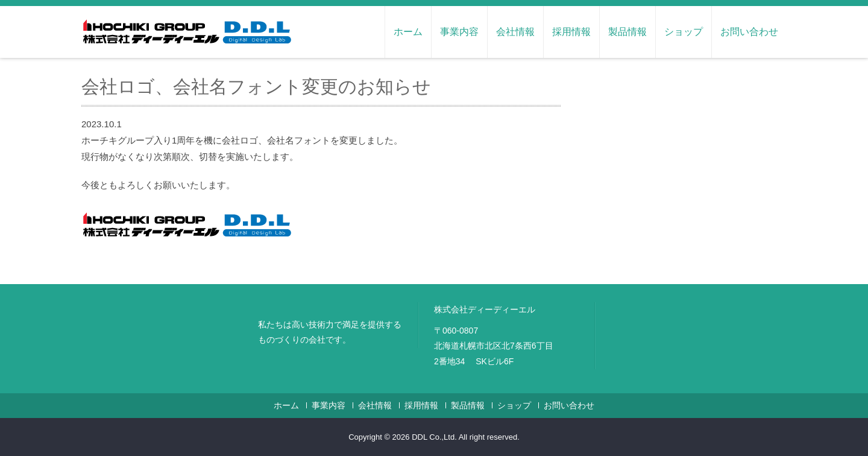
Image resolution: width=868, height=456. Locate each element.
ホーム (408, 32)
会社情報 (515, 32)
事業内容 (459, 32)
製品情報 (627, 32)
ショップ (684, 32)
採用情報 (571, 32)
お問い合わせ (749, 32)
